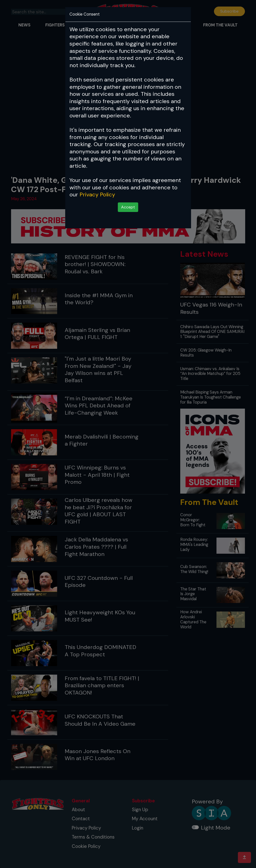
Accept (128, 207)
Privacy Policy (97, 194)
